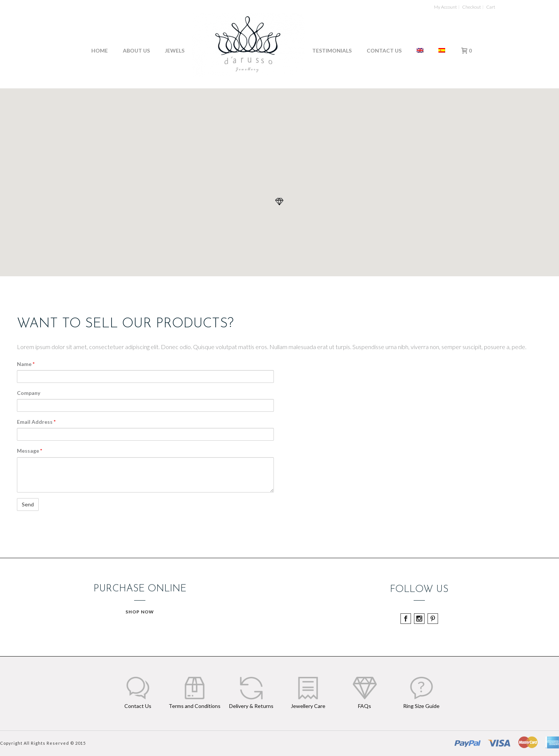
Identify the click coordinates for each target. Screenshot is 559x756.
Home (100, 50)
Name (26, 364)
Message (29, 451)
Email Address (36, 422)
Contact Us (384, 50)
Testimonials (332, 50)
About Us (136, 50)
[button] (279, 202)
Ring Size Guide (421, 706)
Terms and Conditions (195, 706)
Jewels (175, 50)
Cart (491, 7)
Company (29, 393)
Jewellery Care (308, 706)
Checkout (471, 7)
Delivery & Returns (251, 706)
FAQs (365, 706)
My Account (445, 7)
